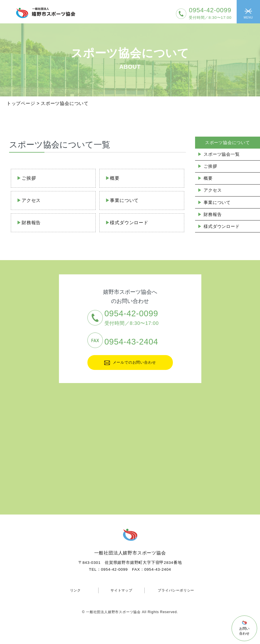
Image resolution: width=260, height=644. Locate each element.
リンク (75, 590)
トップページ (21, 103)
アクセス (31, 200)
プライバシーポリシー (176, 590)
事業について (124, 200)
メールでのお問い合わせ (130, 362)
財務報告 (31, 223)
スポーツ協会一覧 (222, 154)
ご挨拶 (29, 178)
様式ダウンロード (129, 223)
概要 (115, 178)
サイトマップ (121, 590)
